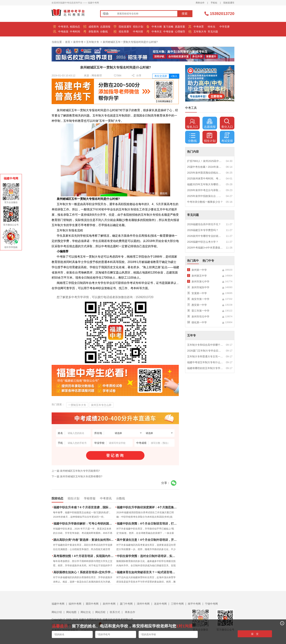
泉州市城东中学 (200, 287)
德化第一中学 (199, 322)
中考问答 (138, 32)
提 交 (255, 634)
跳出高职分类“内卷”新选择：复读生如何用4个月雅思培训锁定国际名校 (84, 540)
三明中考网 (177, 604)
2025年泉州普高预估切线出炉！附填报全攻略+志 (205, 173)
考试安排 (227, 137)
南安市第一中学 (200, 299)
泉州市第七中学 (200, 282)
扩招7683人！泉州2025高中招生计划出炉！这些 (205, 161)
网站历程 (100, 612)
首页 (68, 42)
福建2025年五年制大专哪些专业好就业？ (205, 184)
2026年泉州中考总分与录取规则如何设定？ (205, 190)
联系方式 (115, 612)
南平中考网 (194, 604)
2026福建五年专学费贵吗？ (203, 230)
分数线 (104, 32)
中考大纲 (157, 27)
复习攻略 (168, 27)
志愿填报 (105, 27)
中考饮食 (168, 32)
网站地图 (71, 612)
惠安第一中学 (199, 305)
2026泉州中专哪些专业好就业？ (205, 236)
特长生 (212, 27)
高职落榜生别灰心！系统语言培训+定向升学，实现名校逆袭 (84, 572)
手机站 (214, 3)
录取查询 (94, 32)
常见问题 (213, 32)
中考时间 (75, 32)
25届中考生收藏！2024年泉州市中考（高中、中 (205, 167)
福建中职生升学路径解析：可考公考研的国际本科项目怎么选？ (84, 524)
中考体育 (199, 27)
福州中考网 (75, 604)
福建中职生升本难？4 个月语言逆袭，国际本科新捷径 (84, 507)
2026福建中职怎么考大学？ (203, 242)
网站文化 (86, 612)
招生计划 (138, 27)
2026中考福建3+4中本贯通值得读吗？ (205, 248)
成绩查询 (94, 27)
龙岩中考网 (160, 604)
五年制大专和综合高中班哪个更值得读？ (205, 345)
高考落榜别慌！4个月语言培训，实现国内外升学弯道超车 (84, 556)
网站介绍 (57, 612)
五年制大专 (200, 32)
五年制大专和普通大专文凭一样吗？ (205, 356)
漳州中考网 (143, 604)
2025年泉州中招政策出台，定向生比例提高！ (205, 196)
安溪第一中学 (199, 293)
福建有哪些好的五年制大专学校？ (205, 368)
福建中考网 (58, 604)
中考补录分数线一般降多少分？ (205, 202)
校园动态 (75, 27)
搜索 (185, 14)
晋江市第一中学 (200, 311)
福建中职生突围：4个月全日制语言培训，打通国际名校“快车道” (147, 524)
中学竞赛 (225, 27)
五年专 (192, 335)
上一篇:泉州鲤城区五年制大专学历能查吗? (76, 471)
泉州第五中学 (199, 276)
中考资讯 (63, 27)
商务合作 (200, 3)
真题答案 (180, 27)
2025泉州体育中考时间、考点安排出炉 (205, 179)
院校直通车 (229, 3)
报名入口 (192, 123)
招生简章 (124, 32)
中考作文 (157, 32)
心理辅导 (180, 32)
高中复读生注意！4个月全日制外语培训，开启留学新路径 (147, 540)
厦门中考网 (126, 604)
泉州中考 (78, 42)
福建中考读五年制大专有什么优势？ (205, 362)
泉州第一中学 (199, 270)
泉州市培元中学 (200, 317)
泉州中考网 (109, 604)
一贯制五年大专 (77, 405)
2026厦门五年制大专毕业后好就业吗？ (205, 351)
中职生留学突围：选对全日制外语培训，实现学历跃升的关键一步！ (147, 556)
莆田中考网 (92, 604)
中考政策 (63, 32)
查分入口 (227, 123)
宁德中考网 (211, 604)
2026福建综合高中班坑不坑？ (204, 224)
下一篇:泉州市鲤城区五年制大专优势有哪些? (77, 476)
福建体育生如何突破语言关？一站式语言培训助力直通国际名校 (147, 572)
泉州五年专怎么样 (101, 405)
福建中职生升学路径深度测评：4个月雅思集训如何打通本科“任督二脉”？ (147, 507)
